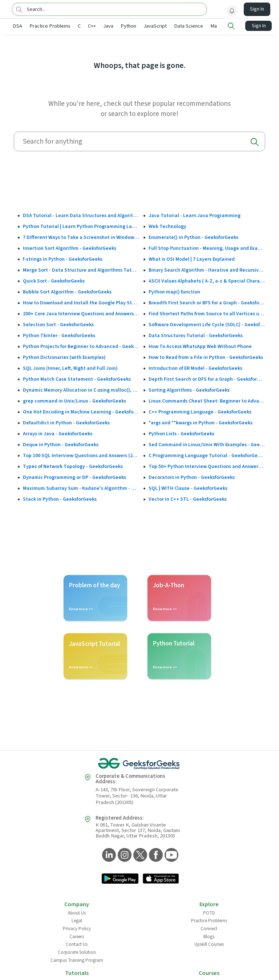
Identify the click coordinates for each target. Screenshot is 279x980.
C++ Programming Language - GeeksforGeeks (200, 411)
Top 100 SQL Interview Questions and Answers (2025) (81, 455)
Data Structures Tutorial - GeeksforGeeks (196, 335)
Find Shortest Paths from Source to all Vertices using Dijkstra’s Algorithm (207, 313)
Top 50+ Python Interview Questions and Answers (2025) (207, 466)
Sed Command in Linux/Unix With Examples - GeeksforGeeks (207, 444)
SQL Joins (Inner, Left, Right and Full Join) (70, 368)
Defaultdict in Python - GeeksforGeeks (66, 422)
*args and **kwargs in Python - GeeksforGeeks (201, 422)
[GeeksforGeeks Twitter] (139, 855)
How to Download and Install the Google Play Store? (81, 302)
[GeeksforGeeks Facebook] (155, 855)
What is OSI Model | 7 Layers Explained (192, 259)
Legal (77, 920)
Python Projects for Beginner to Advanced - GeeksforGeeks (81, 346)
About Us (77, 912)
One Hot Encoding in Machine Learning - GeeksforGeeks (81, 411)
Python (128, 26)
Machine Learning (230, 26)
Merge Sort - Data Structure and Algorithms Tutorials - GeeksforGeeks (81, 269)
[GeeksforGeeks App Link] (120, 879)
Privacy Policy (77, 928)
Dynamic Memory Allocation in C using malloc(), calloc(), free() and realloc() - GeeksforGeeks (81, 389)
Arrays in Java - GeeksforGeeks (58, 433)
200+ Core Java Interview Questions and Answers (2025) (81, 313)
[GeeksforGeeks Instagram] (124, 855)
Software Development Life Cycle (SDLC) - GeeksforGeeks (207, 324)
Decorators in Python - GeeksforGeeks (192, 477)
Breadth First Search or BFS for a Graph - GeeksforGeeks (207, 302)
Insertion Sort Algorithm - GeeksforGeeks (70, 248)
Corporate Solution (77, 952)
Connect (209, 928)
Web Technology (167, 226)
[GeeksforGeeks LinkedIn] (108, 855)
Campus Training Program (77, 960)
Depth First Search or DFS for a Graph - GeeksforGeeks (207, 379)
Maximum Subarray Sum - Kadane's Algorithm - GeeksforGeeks (81, 488)
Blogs (209, 936)
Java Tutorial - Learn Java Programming (195, 215)
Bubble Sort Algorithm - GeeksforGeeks (67, 291)
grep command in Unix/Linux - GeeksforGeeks (74, 400)
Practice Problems (50, 26)
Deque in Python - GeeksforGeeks (61, 444)
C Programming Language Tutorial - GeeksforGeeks (207, 455)
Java (108, 26)
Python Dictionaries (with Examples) (64, 357)
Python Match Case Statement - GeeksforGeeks (77, 379)
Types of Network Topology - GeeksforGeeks (73, 466)
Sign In (257, 9)
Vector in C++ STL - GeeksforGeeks (188, 499)
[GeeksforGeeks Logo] (139, 763)
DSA (17, 26)
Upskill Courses (209, 944)
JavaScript (155, 26)
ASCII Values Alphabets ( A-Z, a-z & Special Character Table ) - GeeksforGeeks (207, 280)
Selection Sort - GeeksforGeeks (58, 324)
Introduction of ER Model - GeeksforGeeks (195, 368)
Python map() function (174, 291)
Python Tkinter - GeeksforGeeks (59, 335)
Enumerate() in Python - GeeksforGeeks (193, 237)
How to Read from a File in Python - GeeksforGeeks (206, 357)
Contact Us (77, 944)
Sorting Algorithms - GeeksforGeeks (189, 389)
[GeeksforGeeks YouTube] (171, 855)
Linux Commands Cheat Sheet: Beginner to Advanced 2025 (207, 400)
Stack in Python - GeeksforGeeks (60, 499)
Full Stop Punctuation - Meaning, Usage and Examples (207, 248)
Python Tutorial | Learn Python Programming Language (81, 226)
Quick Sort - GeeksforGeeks (54, 280)
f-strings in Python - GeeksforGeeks (63, 259)
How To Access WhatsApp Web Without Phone (200, 346)
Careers (77, 936)
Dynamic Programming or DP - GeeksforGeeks (74, 477)
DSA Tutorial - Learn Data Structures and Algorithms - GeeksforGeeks (81, 215)
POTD (209, 912)
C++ (92, 26)
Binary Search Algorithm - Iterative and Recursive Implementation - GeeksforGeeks (207, 269)
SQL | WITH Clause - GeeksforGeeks (188, 488)
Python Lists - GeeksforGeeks (181, 433)
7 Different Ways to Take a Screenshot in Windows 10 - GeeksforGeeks (81, 237)
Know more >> (81, 608)
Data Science (189, 26)
